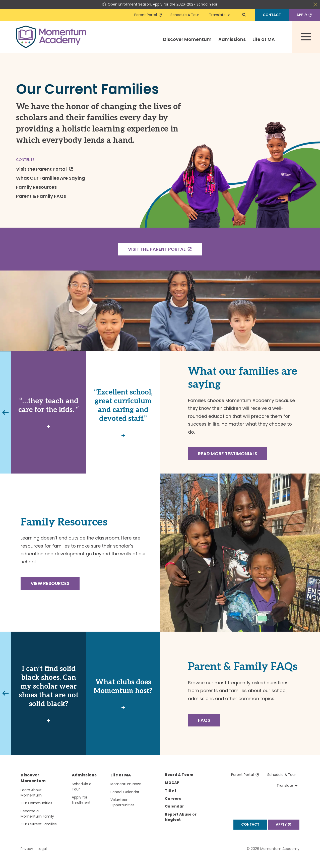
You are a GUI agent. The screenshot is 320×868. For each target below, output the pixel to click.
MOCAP (172, 783)
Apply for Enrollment (81, 800)
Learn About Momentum (31, 793)
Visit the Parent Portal (45, 169)
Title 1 (171, 790)
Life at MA (264, 39)
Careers (173, 798)
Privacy (27, 849)
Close (315, 5)
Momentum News (126, 784)
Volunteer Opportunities (122, 802)
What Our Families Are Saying (51, 178)
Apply (305, 15)
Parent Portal (148, 15)
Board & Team (179, 775)
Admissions (232, 39)
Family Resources (36, 187)
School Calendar (125, 792)
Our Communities (36, 803)
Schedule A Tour (185, 15)
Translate (219, 15)
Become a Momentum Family (37, 814)
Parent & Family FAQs (41, 196)
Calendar (174, 806)
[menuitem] (187, 44)
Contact (272, 15)
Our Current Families (39, 824)
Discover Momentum (187, 39)
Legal (42, 849)
